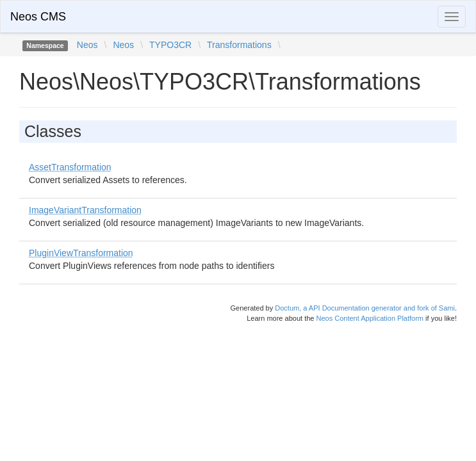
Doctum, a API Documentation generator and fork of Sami (365, 308)
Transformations (239, 45)
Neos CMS (38, 17)
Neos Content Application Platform (370, 318)
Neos (87, 45)
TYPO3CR (170, 45)
